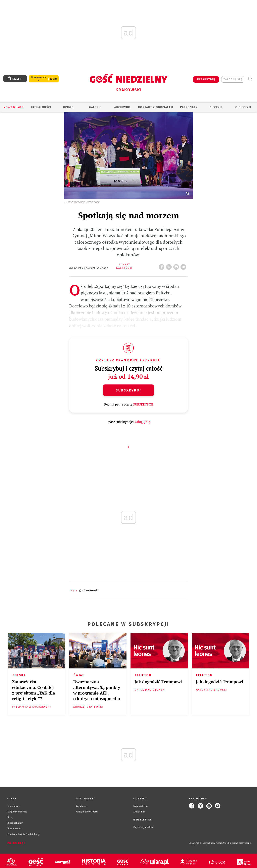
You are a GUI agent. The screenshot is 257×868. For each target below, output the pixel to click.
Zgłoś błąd (17, 843)
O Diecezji (243, 107)
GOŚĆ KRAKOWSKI (89, 590)
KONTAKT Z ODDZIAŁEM (156, 107)
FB (162, 266)
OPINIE (68, 107)
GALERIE (95, 107)
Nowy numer (14, 107)
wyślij (184, 266)
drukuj (177, 266)
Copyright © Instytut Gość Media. (206, 843)
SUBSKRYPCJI (143, 404)
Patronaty (189, 107)
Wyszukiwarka (250, 79)
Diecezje (216, 107)
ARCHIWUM (122, 107)
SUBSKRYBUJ (206, 79)
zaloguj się (233, 79)
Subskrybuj (128, 390)
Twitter (170, 266)
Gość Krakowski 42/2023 (89, 268)
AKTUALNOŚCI (41, 107)
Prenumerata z (39, 79)
